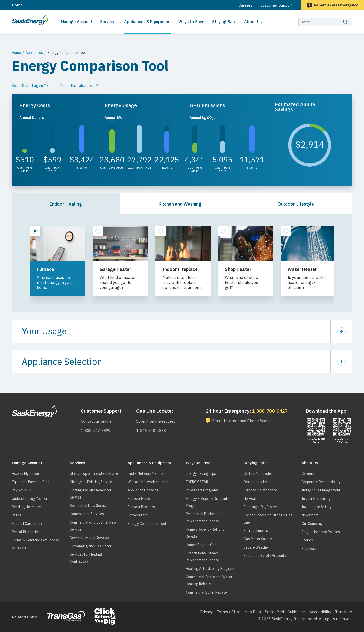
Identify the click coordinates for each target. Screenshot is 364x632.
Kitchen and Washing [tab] (180, 204)
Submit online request (156, 421)
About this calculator (77, 86)
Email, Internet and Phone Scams (242, 421)
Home (17, 5)
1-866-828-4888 (151, 430)
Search (352, 18)
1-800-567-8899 (96, 430)
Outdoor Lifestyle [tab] (296, 204)
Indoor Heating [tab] (66, 204)
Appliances (34, 53)
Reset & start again (27, 86)
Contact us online (96, 421)
